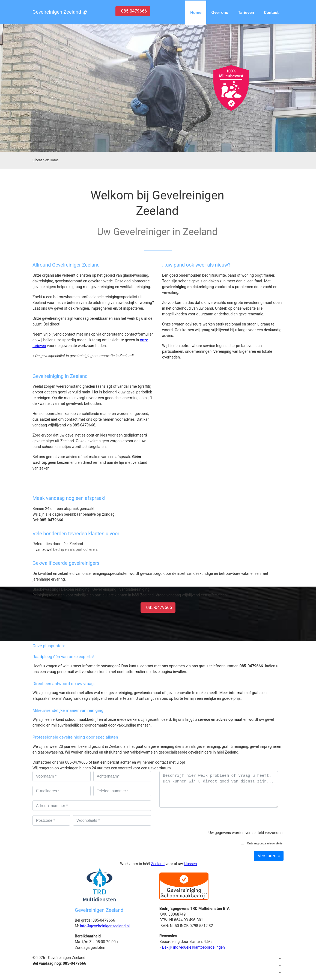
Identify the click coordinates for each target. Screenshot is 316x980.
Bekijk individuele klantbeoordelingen (193, 947)
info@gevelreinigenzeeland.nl (105, 926)
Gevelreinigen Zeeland (57, 12)
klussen (190, 864)
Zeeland (158, 864)
